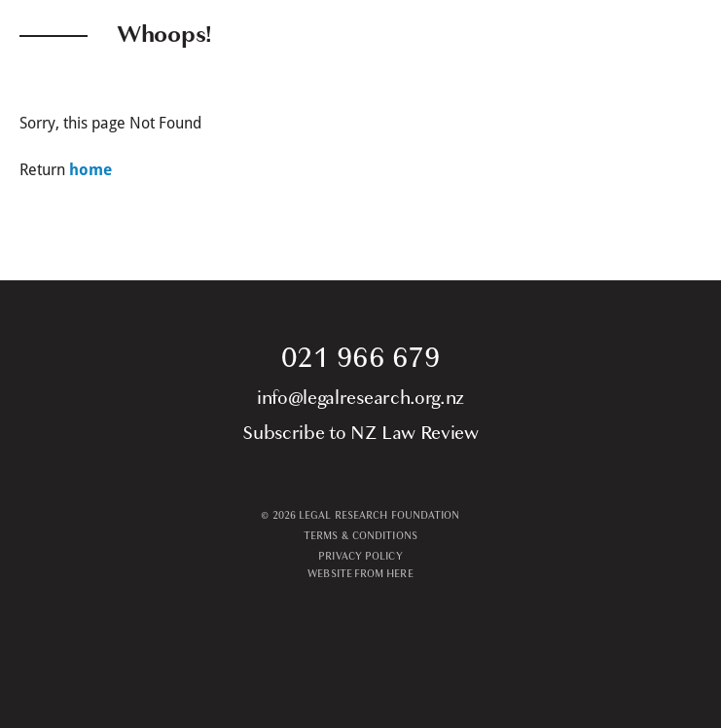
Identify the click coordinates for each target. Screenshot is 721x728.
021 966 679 (361, 357)
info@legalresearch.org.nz (360, 398)
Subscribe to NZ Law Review (360, 433)
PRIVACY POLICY (360, 556)
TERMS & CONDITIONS (360, 536)
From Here (384, 574)
